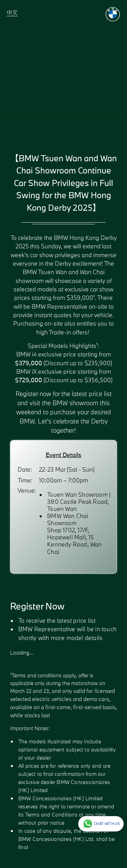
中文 (12, 12)
